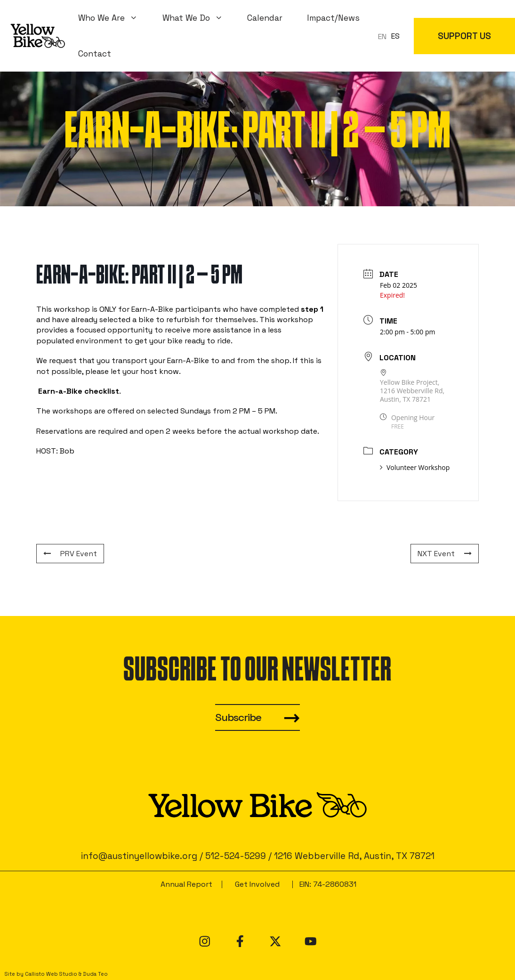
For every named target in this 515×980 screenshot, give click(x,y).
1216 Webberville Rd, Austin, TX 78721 (354, 856)
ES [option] (395, 36)
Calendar (265, 18)
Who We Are (114, 18)
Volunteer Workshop (415, 467)
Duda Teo (95, 974)
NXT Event (445, 554)
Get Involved (257, 884)
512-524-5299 (236, 856)
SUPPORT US (464, 36)
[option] (395, 36)
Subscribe (238, 717)
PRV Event (70, 554)
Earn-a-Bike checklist (79, 391)
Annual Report (186, 884)
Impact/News (333, 18)
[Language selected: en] (391, 36)
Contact (95, 54)
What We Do (199, 18)
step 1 (312, 309)
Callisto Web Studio (51, 974)
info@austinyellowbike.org (139, 856)
